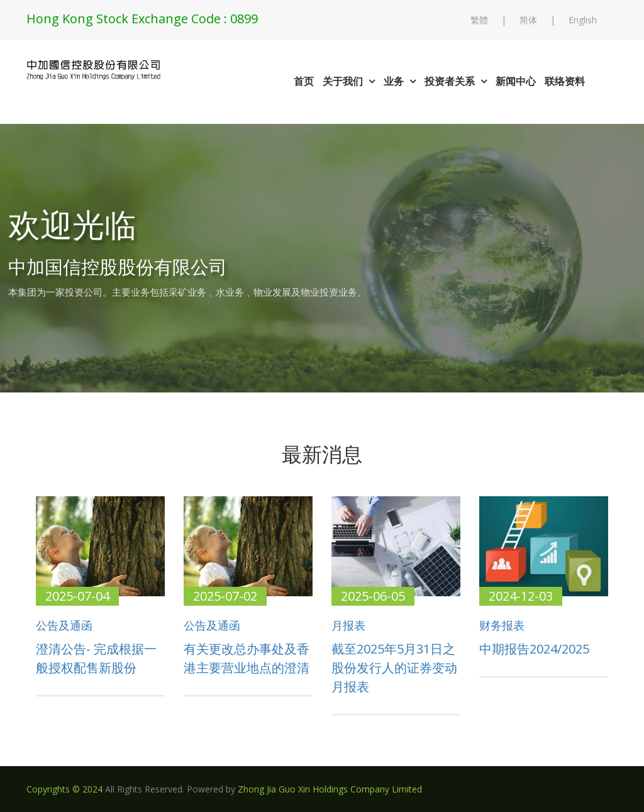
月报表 (348, 626)
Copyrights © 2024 (64, 789)
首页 (304, 81)
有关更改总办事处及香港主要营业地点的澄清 (247, 658)
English (583, 20)
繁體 (479, 20)
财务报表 (502, 626)
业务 (400, 81)
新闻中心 (516, 81)
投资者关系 (456, 81)
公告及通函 (64, 626)
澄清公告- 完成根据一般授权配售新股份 (96, 658)
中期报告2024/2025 (534, 649)
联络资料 (565, 81)
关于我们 (349, 81)
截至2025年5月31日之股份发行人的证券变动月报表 (394, 668)
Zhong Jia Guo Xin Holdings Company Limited (330, 789)
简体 (528, 20)
